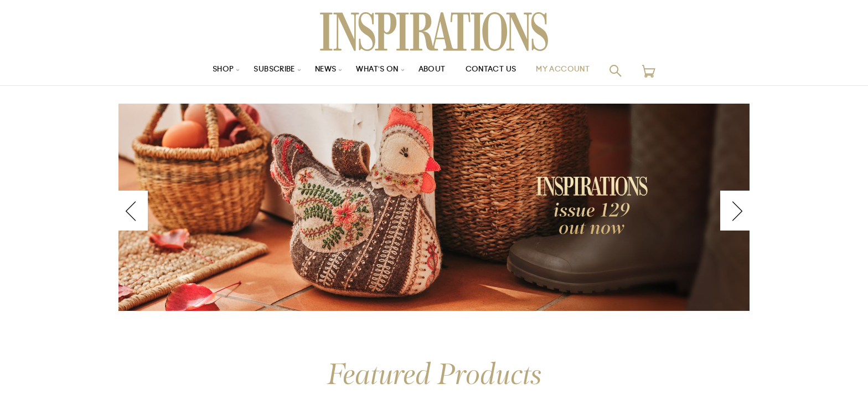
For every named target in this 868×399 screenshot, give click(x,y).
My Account (572, 71)
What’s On (377, 71)
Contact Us (495, 71)
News (322, 71)
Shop (213, 71)
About (434, 71)
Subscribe (268, 71)
